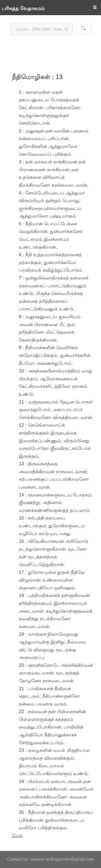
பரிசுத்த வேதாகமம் (23, 8)
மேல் (17, 836)
